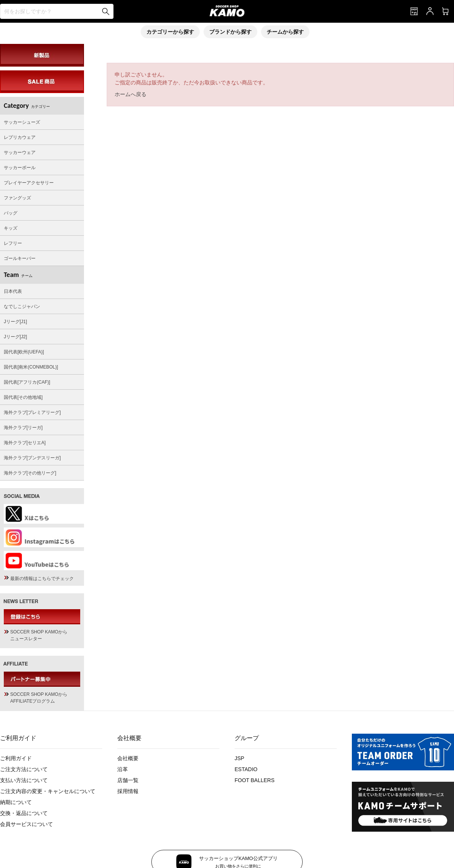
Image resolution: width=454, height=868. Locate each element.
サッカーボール (20, 168)
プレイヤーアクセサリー (29, 183)
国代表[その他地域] (23, 397)
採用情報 (128, 791)
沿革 (123, 769)
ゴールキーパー (20, 258)
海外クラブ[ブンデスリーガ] (32, 458)
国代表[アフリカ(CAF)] (27, 382)
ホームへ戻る (131, 94)
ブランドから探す (230, 32)
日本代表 (13, 291)
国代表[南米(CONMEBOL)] (31, 367)
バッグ (11, 213)
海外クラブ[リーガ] (23, 428)
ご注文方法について (24, 769)
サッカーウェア (20, 152)
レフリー (13, 243)
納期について (16, 802)
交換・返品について (24, 813)
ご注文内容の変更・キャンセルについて (48, 791)
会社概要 (128, 758)
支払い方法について (24, 780)
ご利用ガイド (16, 758)
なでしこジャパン (22, 306)
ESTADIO (246, 769)
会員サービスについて (26, 824)
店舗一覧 (128, 780)
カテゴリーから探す (170, 32)
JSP (239, 758)
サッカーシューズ (22, 122)
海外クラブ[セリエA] (25, 443)
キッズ (11, 228)
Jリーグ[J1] (15, 322)
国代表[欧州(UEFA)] (24, 352)
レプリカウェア (20, 137)
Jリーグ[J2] (15, 337)
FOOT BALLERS (255, 780)
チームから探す (285, 32)
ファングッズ (17, 198)
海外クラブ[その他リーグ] (30, 473)
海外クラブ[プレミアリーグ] (32, 412)
